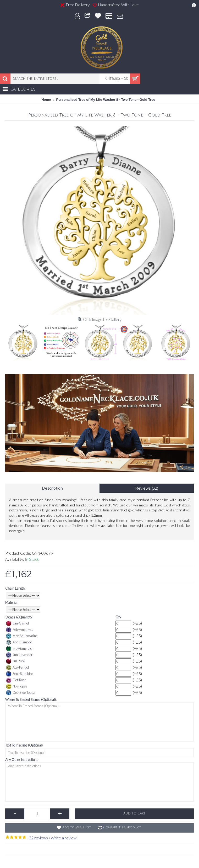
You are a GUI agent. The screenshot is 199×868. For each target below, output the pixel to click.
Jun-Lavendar (19, 655)
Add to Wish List (77, 827)
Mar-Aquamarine (22, 636)
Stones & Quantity (19, 617)
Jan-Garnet (18, 623)
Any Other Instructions (22, 760)
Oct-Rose (16, 680)
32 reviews (38, 838)
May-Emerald (19, 649)
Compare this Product (122, 827)
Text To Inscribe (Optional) (24, 745)
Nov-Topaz (17, 686)
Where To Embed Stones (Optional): (31, 700)
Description (52, 488)
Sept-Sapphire (19, 674)
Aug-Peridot (18, 668)
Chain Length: (15, 588)
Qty (118, 617)
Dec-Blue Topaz (20, 693)
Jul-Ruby (16, 661)
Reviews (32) (147, 488)
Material (11, 602)
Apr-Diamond (19, 642)
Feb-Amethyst (19, 630)
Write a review (64, 838)
